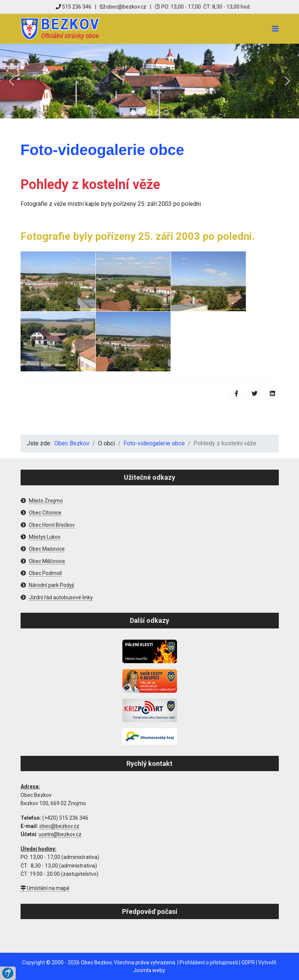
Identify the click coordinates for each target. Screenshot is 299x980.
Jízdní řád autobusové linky (61, 597)
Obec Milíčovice (47, 561)
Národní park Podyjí (51, 585)
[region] (149, 81)
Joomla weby (149, 970)
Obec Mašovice (47, 549)
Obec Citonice (45, 513)
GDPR (248, 962)
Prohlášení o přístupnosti (209, 962)
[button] (12, 81)
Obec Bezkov (96, 962)
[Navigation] (275, 29)
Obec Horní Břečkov (52, 525)
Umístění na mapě (45, 888)
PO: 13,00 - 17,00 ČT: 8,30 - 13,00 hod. (203, 7)
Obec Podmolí (45, 573)
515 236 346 (74, 7)
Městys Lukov (45, 537)
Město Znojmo (46, 501)
